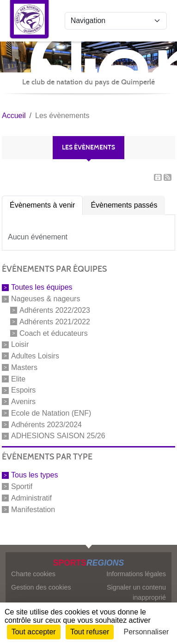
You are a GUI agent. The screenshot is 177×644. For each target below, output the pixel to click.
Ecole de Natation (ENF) (51, 413)
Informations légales (136, 574)
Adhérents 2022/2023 (55, 310)
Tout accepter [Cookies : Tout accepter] (34, 632)
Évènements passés (124, 205)
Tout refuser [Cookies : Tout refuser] (90, 632)
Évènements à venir (42, 205)
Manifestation (33, 509)
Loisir (20, 344)
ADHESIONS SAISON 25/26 (58, 436)
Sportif (22, 486)
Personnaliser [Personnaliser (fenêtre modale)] (146, 632)
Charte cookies (33, 574)
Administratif (31, 498)
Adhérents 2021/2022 (55, 322)
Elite (18, 379)
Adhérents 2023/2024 (46, 424)
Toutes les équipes (42, 287)
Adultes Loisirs (35, 356)
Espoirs (23, 390)
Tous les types (34, 475)
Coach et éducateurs (54, 333)
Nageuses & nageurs (46, 299)
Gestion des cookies (41, 587)
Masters (24, 367)
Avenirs (23, 402)
